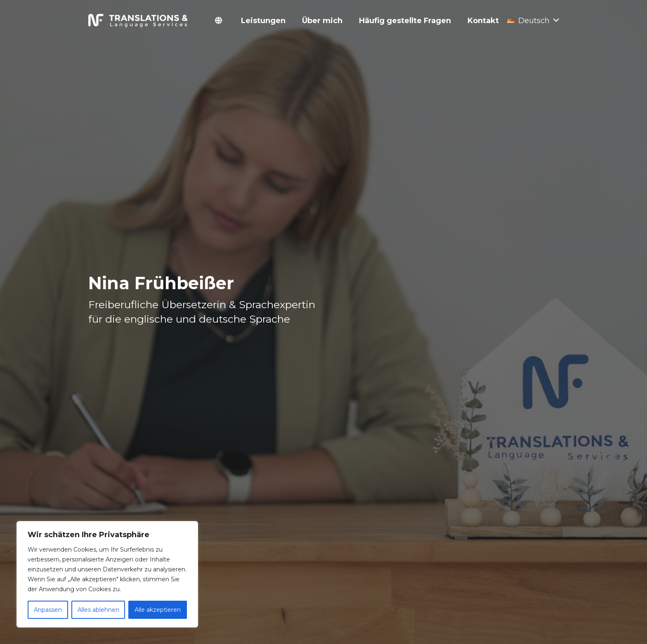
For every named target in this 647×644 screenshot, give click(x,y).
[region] (107, 574)
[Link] (139, 21)
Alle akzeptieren (158, 610)
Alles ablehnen (98, 610)
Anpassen (48, 610)
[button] (533, 21)
